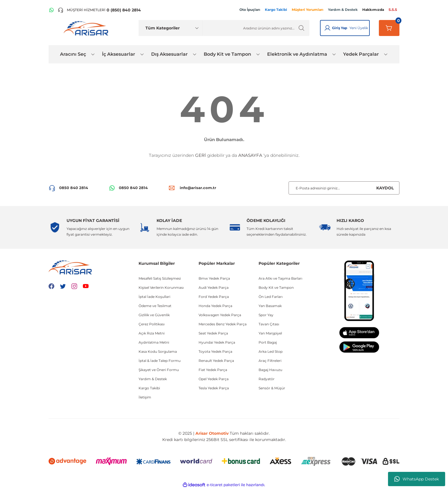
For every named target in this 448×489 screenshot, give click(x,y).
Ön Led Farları (271, 297)
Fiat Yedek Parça (213, 370)
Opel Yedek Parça (214, 379)
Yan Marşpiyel (270, 333)
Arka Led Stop (271, 351)
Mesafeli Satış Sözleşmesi (160, 278)
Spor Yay (266, 315)
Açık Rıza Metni (152, 333)
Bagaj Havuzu (270, 370)
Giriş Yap (340, 28)
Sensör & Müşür (272, 388)
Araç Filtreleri (270, 361)
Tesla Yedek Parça (214, 388)
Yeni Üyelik (359, 28)
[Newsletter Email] (344, 188)
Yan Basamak (270, 306)
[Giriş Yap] (327, 28)
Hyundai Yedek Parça (217, 342)
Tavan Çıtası (269, 324)
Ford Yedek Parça (214, 297)
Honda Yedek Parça (215, 306)
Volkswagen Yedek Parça (220, 315)
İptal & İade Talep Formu (160, 361)
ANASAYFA (250, 155)
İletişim (145, 397)
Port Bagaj (268, 342)
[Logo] (87, 28)
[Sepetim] (389, 28)
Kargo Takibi (149, 388)
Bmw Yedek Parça (214, 278)
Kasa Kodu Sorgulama (158, 351)
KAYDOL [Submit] (385, 188)
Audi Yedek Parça (214, 287)
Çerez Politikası (152, 324)
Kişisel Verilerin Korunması (161, 287)
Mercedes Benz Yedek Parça (223, 324)
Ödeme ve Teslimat (155, 306)
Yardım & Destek (153, 379)
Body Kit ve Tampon (276, 287)
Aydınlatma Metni (154, 342)
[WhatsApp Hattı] (51, 10)
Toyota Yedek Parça (215, 351)
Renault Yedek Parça (216, 361)
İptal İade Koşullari (154, 297)
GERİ (201, 155)
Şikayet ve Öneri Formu (159, 370)
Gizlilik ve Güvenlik (154, 315)
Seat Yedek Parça (213, 333)
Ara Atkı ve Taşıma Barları (280, 278)
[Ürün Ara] (256, 28)
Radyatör (267, 379)
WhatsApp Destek (417, 479)
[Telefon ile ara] (99, 10)
